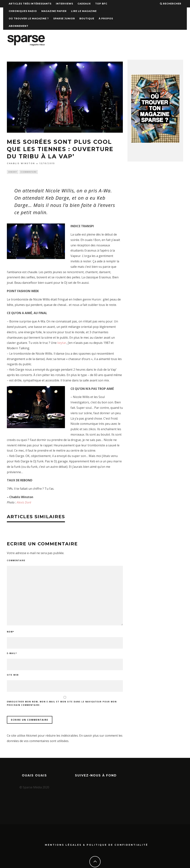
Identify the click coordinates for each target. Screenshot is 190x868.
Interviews (64, 4)
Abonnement (19, 26)
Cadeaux (84, 4)
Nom (10, 632)
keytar (62, 343)
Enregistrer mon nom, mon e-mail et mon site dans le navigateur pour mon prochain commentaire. (62, 704)
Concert (13, 172)
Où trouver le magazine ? (29, 19)
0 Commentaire (29, 172)
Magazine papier (54, 11)
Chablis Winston (21, 163)
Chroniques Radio (23, 11)
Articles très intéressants (30, 4)
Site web (13, 675)
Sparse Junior (64, 19)
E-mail (12, 654)
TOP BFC (101, 4)
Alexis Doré (24, 503)
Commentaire (16, 561)
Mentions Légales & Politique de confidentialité (96, 831)
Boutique (87, 19)
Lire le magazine (84, 11)
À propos (106, 19)
